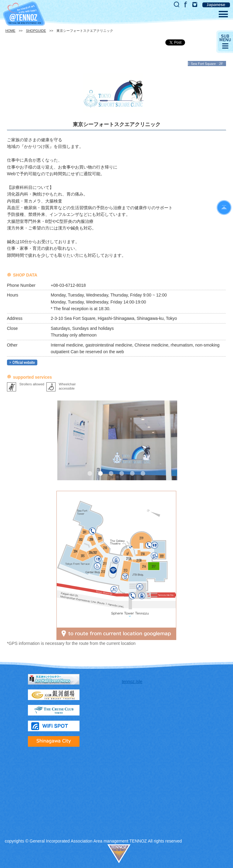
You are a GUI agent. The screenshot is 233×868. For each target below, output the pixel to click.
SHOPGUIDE (36, 31)
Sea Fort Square (203, 64)
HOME (10, 31)
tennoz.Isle (132, 682)
